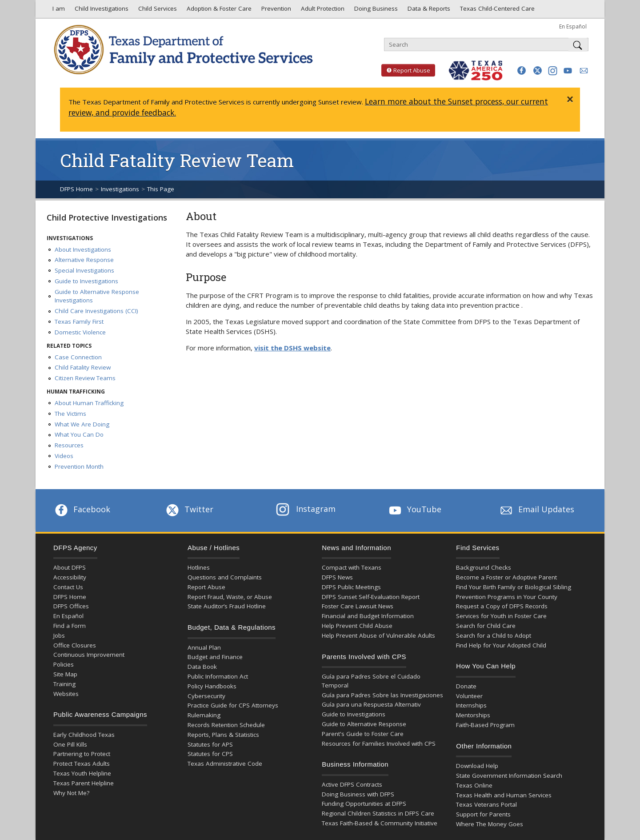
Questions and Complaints (225, 577)
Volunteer (469, 696)
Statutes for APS (210, 744)
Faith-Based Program (485, 725)
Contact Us (68, 587)
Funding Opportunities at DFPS (364, 804)
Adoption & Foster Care (218, 11)
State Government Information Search (509, 776)
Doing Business (375, 11)
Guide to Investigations (86, 281)
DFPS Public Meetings (351, 587)
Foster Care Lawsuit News (358, 606)
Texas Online (474, 785)
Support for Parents (483, 814)
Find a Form (70, 626)
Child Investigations (101, 11)
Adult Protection (322, 11)
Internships (471, 705)
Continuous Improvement (89, 655)
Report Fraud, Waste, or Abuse (230, 597)
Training (64, 684)
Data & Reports (428, 11)
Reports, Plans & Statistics (223, 735)
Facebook (82, 509)
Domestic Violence (80, 332)
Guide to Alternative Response (364, 724)
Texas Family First (79, 322)
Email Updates (536, 509)
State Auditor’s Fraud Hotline (227, 606)
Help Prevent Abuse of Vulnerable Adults (378, 635)
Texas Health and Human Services (504, 795)
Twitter (189, 509)
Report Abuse (406, 70)
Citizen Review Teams (85, 378)
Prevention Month (79, 466)
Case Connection (78, 357)
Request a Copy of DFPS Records (502, 606)
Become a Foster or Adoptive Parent (506, 577)
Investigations (120, 189)
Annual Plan (204, 647)
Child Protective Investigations (107, 217)
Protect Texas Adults (82, 764)
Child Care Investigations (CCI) (96, 311)
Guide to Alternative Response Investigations (97, 296)
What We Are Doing (82, 424)
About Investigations (83, 249)
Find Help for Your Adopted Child (501, 645)
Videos (64, 456)
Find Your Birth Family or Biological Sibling (514, 587)
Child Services (157, 11)
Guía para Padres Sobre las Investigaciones (382, 695)
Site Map (65, 674)
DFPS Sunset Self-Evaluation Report (371, 597)
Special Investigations (84, 270)
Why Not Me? (71, 793)
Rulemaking (204, 715)
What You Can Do (79, 434)
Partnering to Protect (82, 754)
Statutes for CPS (210, 754)
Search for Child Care (486, 626)
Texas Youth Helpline (82, 773)
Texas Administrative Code (225, 764)
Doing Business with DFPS (358, 794)
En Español (573, 26)
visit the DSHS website (292, 348)
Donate (466, 686)
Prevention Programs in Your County (507, 597)
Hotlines (199, 567)
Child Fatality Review (83, 367)
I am (57, 11)
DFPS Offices (71, 606)
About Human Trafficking (89, 403)
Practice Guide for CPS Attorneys (233, 705)
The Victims (70, 414)
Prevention (275, 11)
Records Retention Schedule (226, 725)
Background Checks (484, 567)
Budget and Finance (215, 657)
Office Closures (75, 645)
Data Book (202, 667)
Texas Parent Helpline (84, 783)
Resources (69, 445)
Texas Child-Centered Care (496, 11)
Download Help (477, 766)
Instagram (306, 509)
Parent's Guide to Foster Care (363, 734)
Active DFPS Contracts (352, 784)
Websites (66, 694)
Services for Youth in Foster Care (501, 616)
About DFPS (70, 567)
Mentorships (473, 715)
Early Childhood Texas (84, 735)
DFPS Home (76, 189)
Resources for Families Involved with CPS (379, 744)
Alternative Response (84, 260)
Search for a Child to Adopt (494, 635)
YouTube (414, 509)
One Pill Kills (70, 744)
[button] (522, 70)
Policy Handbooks (212, 686)
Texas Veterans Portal (486, 804)
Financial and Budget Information (368, 616)
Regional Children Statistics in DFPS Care (378, 813)
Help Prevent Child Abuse (357, 626)
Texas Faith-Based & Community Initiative (380, 823)
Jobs (59, 635)
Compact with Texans (352, 567)
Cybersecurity (206, 696)
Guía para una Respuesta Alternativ (371, 704)
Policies (64, 664)
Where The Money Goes (490, 824)
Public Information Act (218, 676)
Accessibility (70, 577)
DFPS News (337, 577)
